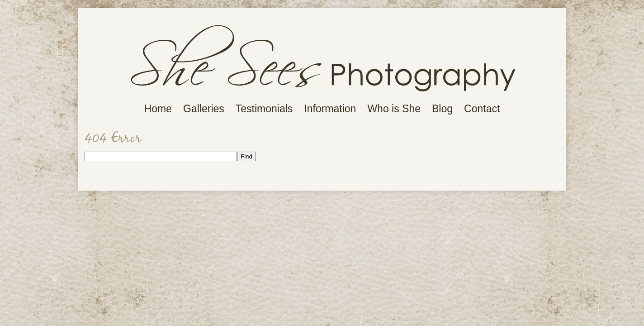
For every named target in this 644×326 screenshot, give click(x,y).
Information (330, 109)
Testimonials (264, 109)
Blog (442, 109)
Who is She (394, 109)
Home (158, 109)
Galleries (204, 109)
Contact (482, 109)
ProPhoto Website (360, 182)
